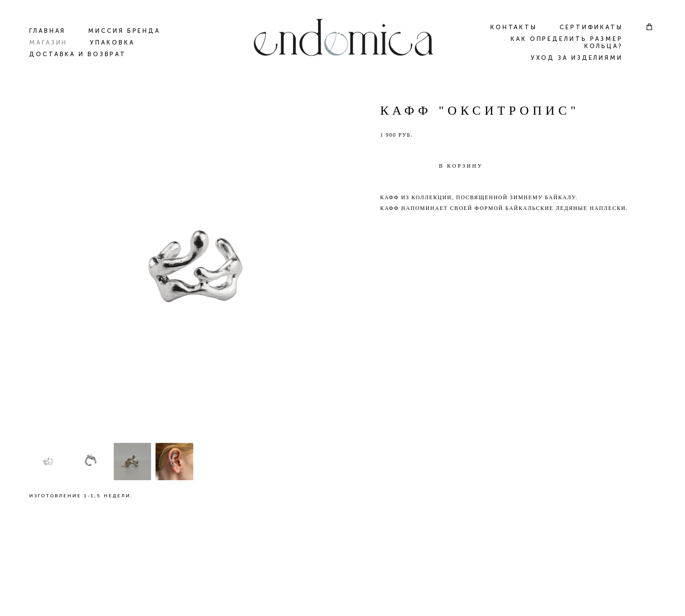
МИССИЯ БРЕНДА (124, 31)
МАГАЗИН (48, 42)
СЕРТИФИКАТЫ (591, 27)
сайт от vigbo (342, 595)
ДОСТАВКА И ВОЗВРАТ (78, 54)
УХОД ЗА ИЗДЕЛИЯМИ (577, 58)
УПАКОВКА (112, 42)
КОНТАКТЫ (514, 27)
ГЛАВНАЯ (47, 31)
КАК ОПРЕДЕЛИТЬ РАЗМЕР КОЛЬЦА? (567, 42)
